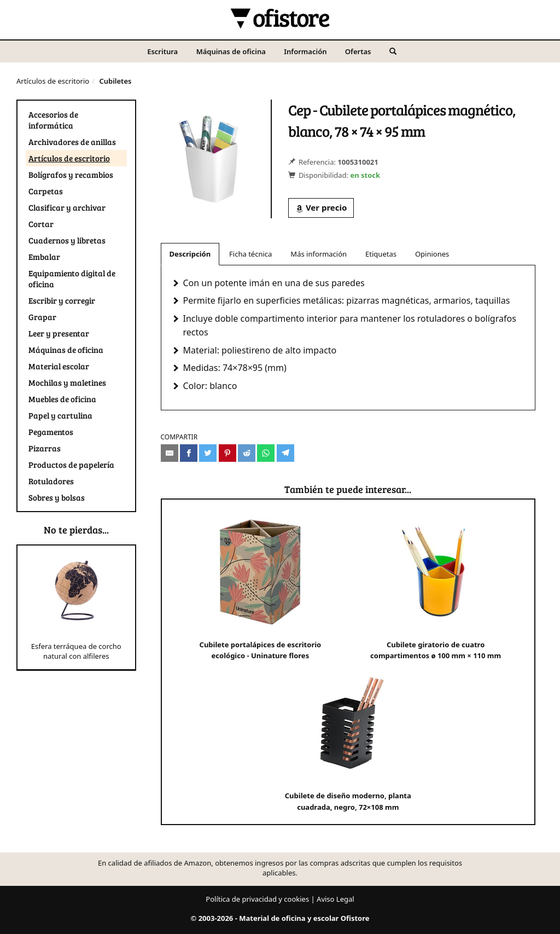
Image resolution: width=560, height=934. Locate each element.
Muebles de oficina (62, 399)
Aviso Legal (336, 899)
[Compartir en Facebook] (189, 453)
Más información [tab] (319, 254)
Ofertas (358, 51)
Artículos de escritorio (53, 81)
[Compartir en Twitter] (208, 453)
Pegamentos (51, 432)
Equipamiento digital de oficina (72, 279)
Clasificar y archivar (67, 207)
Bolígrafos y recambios (71, 175)
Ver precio (321, 207)
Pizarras (45, 448)
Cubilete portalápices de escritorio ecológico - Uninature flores (260, 586)
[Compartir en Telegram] (285, 453)
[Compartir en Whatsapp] (266, 453)
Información (305, 51)
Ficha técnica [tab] (250, 254)
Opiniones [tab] (432, 254)
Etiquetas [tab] (381, 254)
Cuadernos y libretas (67, 240)
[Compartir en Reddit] (247, 453)
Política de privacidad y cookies (257, 899)
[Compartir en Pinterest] (227, 453)
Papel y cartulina (60, 415)
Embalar (44, 257)
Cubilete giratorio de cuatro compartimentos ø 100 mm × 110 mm (436, 586)
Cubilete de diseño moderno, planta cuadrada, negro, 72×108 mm (348, 737)
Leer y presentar (59, 333)
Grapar (42, 317)
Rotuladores (51, 481)
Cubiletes (115, 81)
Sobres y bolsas (57, 497)
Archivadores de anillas (72, 142)
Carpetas (46, 191)
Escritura (162, 51)
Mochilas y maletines (67, 382)
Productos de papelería (71, 465)
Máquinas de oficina (231, 51)
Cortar (41, 224)
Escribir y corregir (62, 300)
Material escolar (59, 366)
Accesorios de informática (53, 120)
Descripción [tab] (190, 254)
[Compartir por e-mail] (170, 453)
